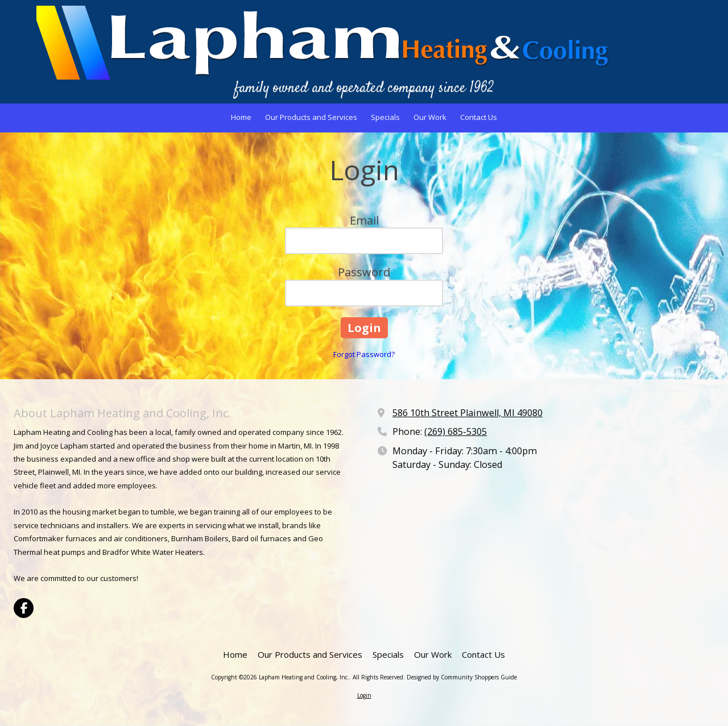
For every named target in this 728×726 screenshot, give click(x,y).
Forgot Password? (364, 354)
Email (364, 220)
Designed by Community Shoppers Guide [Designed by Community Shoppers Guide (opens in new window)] (462, 677)
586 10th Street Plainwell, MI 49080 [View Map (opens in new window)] (468, 413)
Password (364, 272)
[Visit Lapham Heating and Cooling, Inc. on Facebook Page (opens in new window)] (24, 608)
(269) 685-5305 (456, 432)
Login (364, 695)
